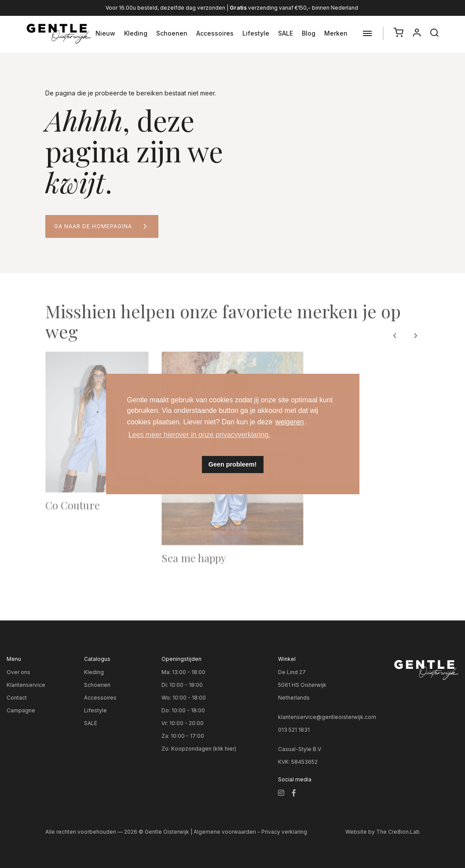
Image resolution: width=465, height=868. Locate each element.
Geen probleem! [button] (233, 464)
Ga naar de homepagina (93, 226)
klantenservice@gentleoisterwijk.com (327, 717)
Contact (17, 698)
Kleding (136, 33)
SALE (286, 33)
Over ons (18, 672)
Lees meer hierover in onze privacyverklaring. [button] (200, 435)
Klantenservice (26, 685)
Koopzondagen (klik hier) (204, 749)
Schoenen (172, 33)
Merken (336, 33)
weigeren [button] (290, 422)
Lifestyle (256, 33)
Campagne (21, 710)
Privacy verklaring (284, 832)
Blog (309, 33)
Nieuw (105, 33)
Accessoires (215, 33)
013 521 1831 (294, 730)
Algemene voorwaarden (225, 832)
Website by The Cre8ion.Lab (383, 832)
